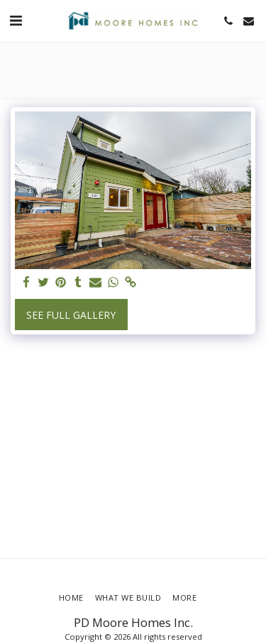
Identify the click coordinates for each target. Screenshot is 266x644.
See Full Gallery (71, 315)
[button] (16, 20)
